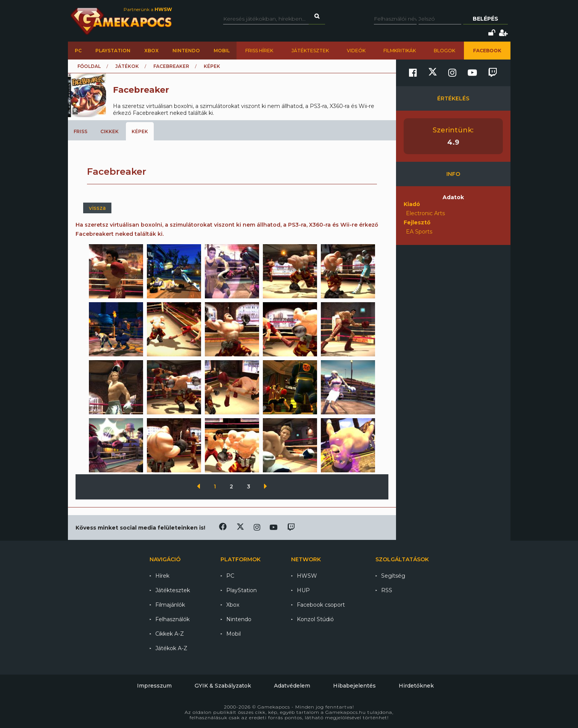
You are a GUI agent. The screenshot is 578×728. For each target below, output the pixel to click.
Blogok (444, 51)
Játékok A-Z (171, 648)
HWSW (307, 576)
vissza (97, 208)
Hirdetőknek (416, 686)
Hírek (162, 576)
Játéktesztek (310, 51)
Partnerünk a (148, 9)
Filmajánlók (170, 605)
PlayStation (113, 51)
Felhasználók (172, 619)
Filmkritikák (400, 51)
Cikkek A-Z (170, 634)
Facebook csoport (321, 605)
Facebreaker (171, 66)
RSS (387, 590)
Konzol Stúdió (315, 619)
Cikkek (109, 131)
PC (78, 51)
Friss (81, 131)
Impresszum (154, 686)
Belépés (485, 19)
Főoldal (89, 66)
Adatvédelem (292, 686)
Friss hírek (259, 51)
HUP (303, 590)
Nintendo (186, 51)
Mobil (222, 51)
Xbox (151, 51)
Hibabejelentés (354, 686)
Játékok (127, 66)
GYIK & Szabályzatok (223, 686)
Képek (140, 131)
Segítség (393, 576)
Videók (356, 51)
